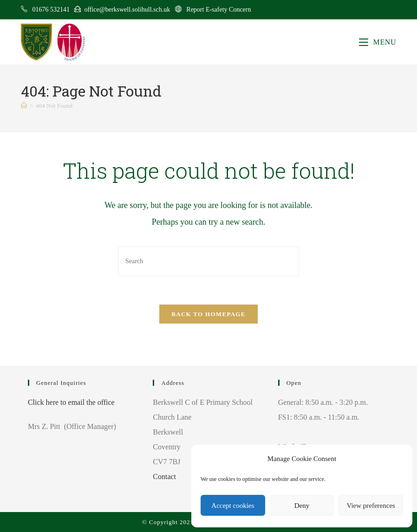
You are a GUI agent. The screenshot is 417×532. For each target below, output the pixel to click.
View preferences (371, 506)
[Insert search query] (208, 261)
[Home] (24, 106)
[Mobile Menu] (378, 42)
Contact (164, 477)
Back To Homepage (208, 314)
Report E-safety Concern (218, 10)
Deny (302, 506)
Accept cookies (233, 506)
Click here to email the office (71, 402)
